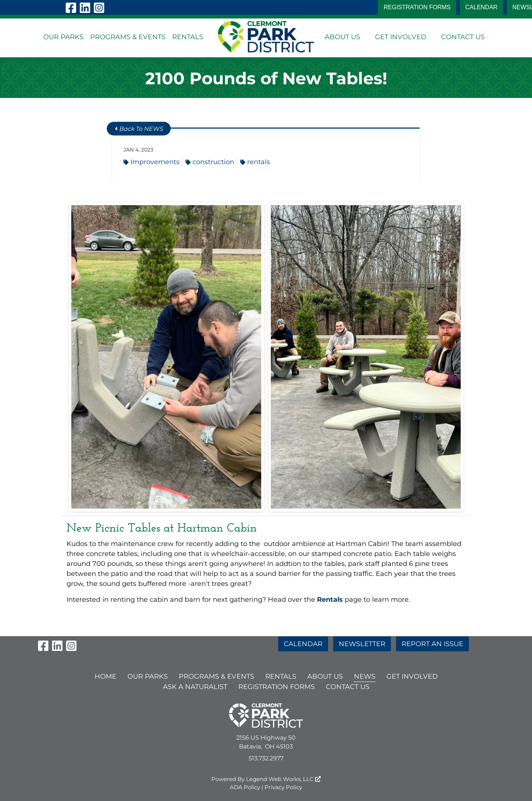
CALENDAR (482, 7)
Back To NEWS (139, 129)
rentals (255, 162)
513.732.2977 (266, 758)
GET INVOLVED (401, 37)
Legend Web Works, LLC (283, 779)
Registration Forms (417, 7)
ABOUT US (342, 37)
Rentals (331, 600)
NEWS (365, 676)
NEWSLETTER (362, 644)
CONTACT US (463, 37)
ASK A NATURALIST (195, 687)
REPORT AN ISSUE (432, 644)
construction (210, 162)
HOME (105, 676)
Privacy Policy (283, 787)
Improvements (151, 162)
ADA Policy (245, 787)
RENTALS (188, 37)
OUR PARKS (63, 37)
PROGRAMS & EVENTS (128, 37)
